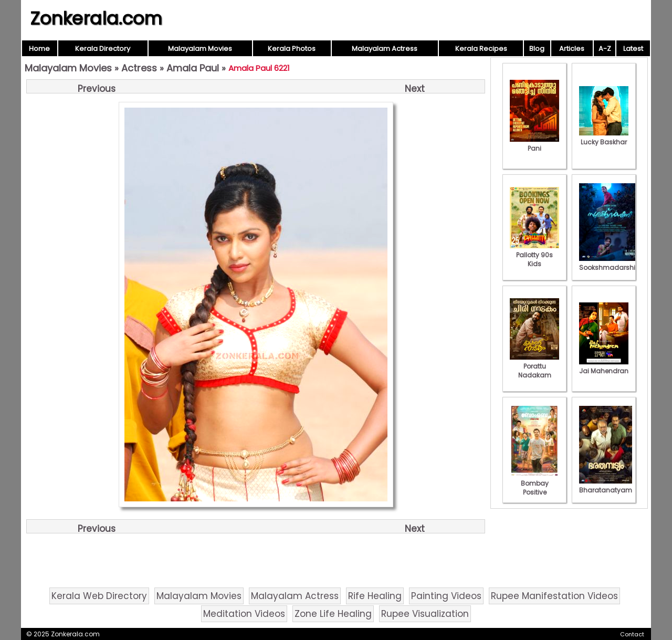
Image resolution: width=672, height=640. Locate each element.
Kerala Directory (103, 49)
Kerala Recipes (481, 49)
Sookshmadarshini (610, 263)
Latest (633, 49)
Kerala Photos (292, 49)
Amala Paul (193, 68)
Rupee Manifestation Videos (554, 596)
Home (39, 49)
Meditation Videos (244, 614)
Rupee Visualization (425, 614)
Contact (632, 634)
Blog (537, 49)
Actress (139, 68)
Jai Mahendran (604, 366)
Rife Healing (375, 596)
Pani (534, 144)
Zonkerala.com (96, 18)
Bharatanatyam (606, 486)
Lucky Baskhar (604, 138)
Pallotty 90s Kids (534, 255)
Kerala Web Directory (99, 596)
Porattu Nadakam (534, 366)
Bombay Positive (534, 483)
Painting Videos (446, 596)
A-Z (605, 49)
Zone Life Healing (333, 614)
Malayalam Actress (385, 49)
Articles (572, 49)
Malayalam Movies (200, 49)
